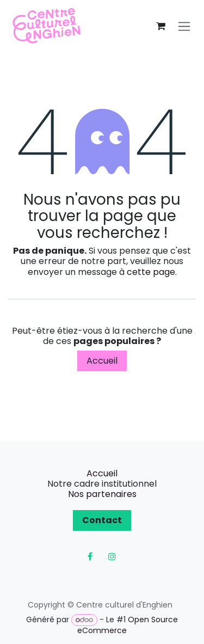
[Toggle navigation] (184, 26)
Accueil (102, 361)
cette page (151, 272)
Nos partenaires (102, 494)
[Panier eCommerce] (160, 26)
